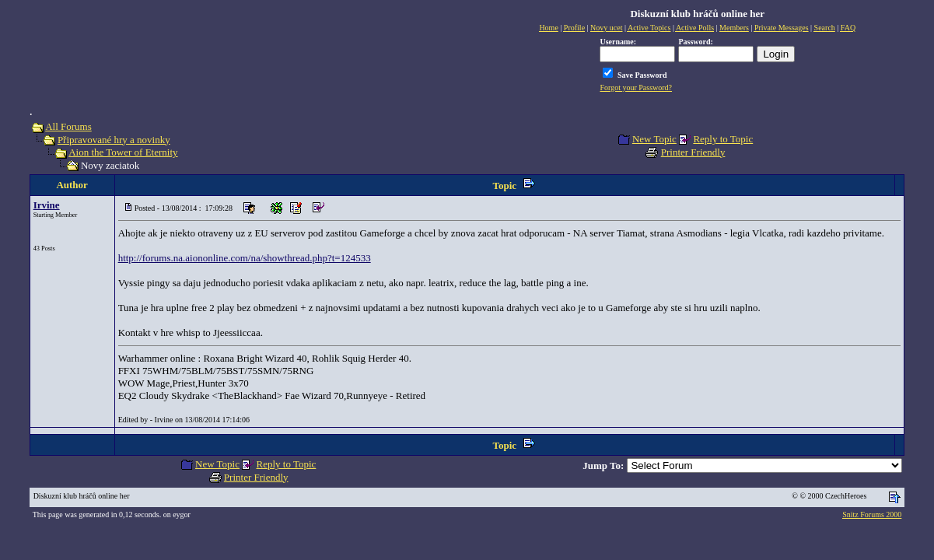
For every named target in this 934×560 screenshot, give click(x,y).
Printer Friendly (693, 152)
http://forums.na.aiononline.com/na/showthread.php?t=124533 (245, 258)
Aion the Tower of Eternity (123, 152)
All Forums (68, 126)
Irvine (47, 205)
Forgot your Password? (636, 87)
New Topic (654, 139)
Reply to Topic (723, 139)
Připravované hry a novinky (114, 140)
